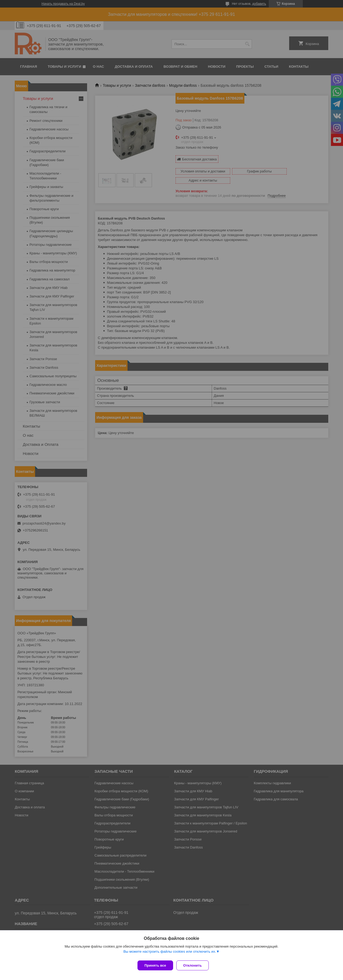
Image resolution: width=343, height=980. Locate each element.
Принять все (155, 965)
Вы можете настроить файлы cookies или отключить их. (170, 954)
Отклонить (195, 965)
